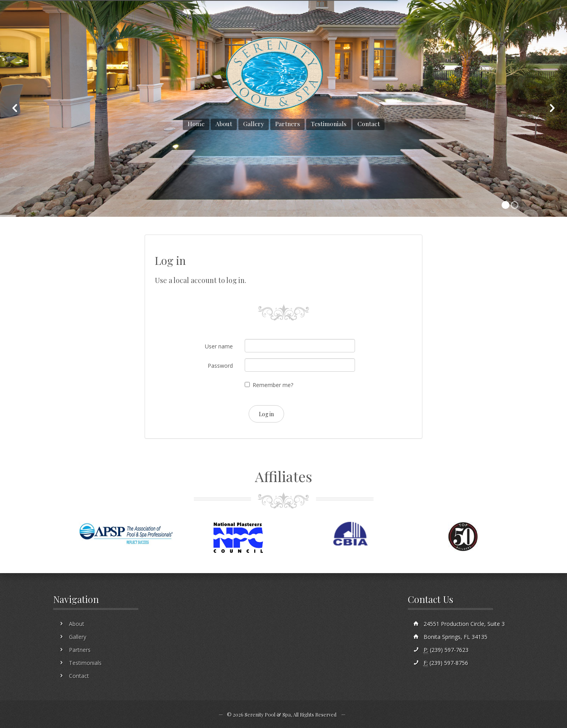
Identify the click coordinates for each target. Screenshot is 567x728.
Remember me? (273, 385)
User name (219, 346)
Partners (287, 124)
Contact (369, 124)
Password (220, 366)
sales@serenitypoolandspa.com (111, 16)
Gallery (254, 124)
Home (196, 124)
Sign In (548, 16)
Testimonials (329, 124)
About (224, 124)
